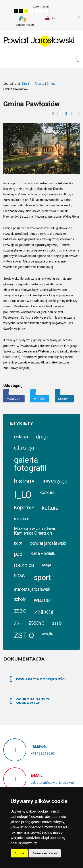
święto (48, 634)
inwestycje (55, 481)
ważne (42, 600)
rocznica (24, 565)
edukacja (24, 448)
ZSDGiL (45, 612)
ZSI (17, 623)
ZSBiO (20, 611)
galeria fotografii (30, 464)
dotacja (21, 437)
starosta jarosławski (33, 589)
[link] (50, 18)
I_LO (23, 495)
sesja (46, 564)
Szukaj (79, 18)
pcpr (18, 543)
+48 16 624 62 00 (43, 754)
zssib (57, 623)
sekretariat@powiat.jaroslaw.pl (52, 783)
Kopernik (24, 508)
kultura (50, 508)
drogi (42, 437)
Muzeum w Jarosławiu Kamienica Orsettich (35, 531)
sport (42, 577)
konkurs (47, 492)
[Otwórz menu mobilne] (78, 59)
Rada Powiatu (43, 553)
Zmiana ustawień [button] (45, 853)
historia (24, 481)
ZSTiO (24, 635)
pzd (18, 554)
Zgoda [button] (19, 853)
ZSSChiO (36, 623)
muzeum (22, 519)
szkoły (20, 599)
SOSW (20, 576)
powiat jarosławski (48, 543)
